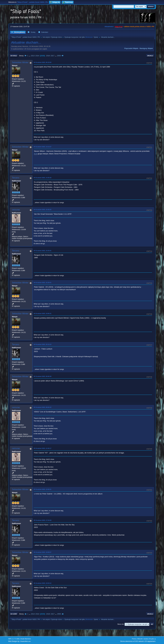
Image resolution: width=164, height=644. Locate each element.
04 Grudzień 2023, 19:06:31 (43, 314)
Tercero (16, 178)
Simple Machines (25, 639)
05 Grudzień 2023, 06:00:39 (43, 376)
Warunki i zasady (143, 639)
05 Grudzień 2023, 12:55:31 (43, 489)
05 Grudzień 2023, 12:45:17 (43, 448)
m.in (36, 154)
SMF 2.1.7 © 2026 (14, 639)
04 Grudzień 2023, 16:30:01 (43, 283)
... (30, 56)
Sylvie (96, 37)
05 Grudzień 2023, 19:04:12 (43, 583)
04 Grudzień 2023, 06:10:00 (43, 62)
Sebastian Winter (20, 62)
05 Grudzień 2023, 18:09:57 (43, 552)
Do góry (14, 614)
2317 (53, 56)
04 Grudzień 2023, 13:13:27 (43, 147)
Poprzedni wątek (131, 48)
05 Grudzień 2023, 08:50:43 (43, 407)
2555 (59, 56)
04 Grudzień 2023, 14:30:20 (43, 178)
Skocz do (121, 624)
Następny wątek (146, 48)
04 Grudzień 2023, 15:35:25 (43, 210)
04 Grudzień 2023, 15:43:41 (43, 251)
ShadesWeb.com (25, 641)
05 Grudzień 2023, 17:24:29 (43, 520)
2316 (48, 56)
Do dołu (14, 56)
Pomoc (134, 639)
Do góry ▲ (153, 639)
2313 (33, 56)
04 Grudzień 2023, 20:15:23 (43, 344)
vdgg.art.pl (119, 27)
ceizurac (16, 210)
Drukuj (150, 56)
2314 (37, 56)
